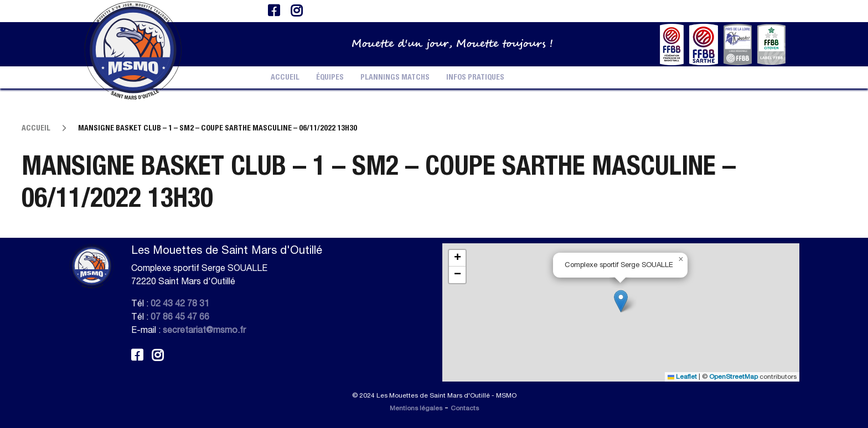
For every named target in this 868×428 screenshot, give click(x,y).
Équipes (330, 77)
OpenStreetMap (733, 377)
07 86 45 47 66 (180, 316)
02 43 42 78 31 (180, 303)
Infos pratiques (475, 77)
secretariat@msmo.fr (204, 330)
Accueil (285, 77)
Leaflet (682, 377)
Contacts (465, 408)
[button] (621, 301)
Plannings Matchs (395, 77)
